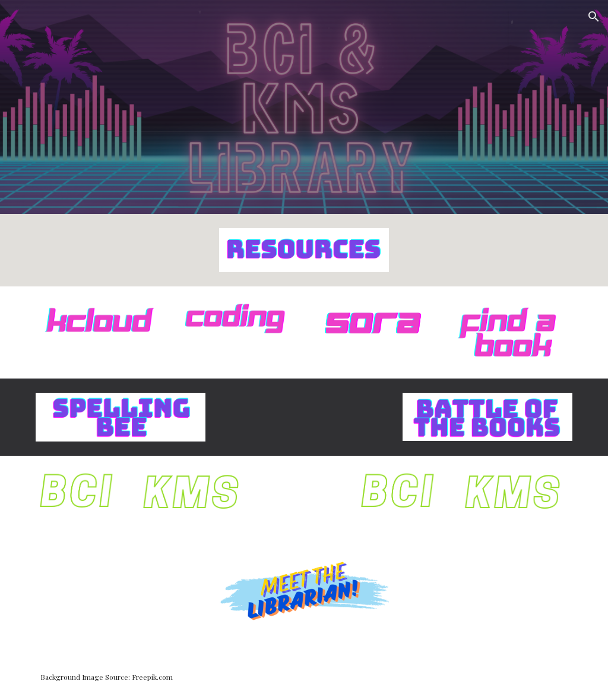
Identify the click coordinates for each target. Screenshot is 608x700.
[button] (594, 17)
